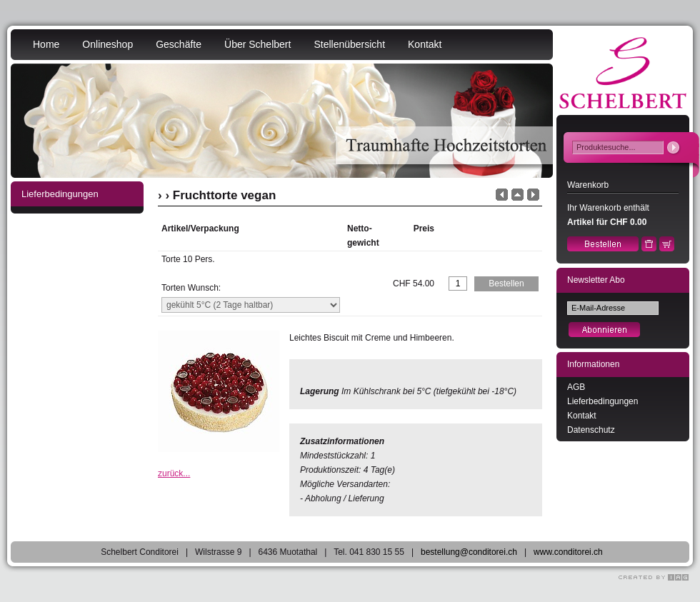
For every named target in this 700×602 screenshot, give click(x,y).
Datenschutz (591, 430)
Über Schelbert (257, 44)
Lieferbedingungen (602, 401)
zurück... (174, 473)
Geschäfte (179, 44)
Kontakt (425, 44)
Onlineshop (107, 44)
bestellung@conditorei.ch (469, 552)
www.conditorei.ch (568, 552)
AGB (576, 387)
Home (46, 44)
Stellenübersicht (349, 44)
